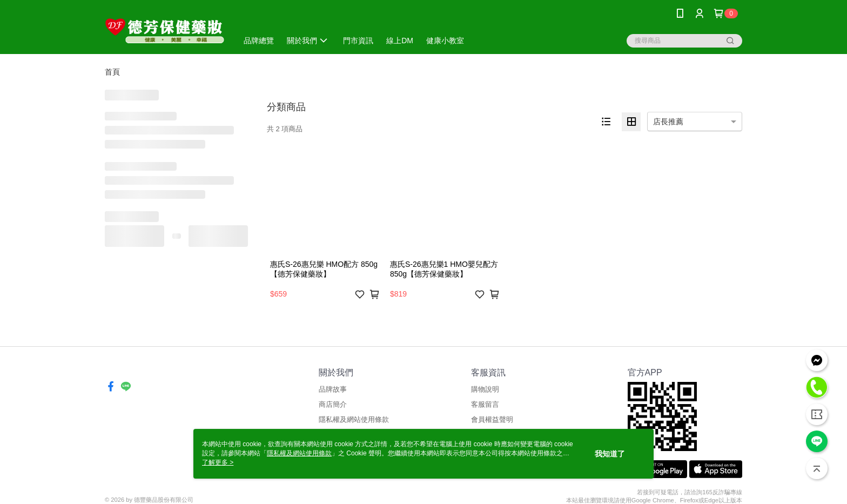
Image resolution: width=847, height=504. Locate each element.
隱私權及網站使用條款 (354, 419)
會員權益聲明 (492, 419)
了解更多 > (218, 462)
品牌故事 (333, 389)
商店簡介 (333, 404)
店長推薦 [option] (668, 122)
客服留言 (485, 404)
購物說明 (485, 389)
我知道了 (610, 454)
